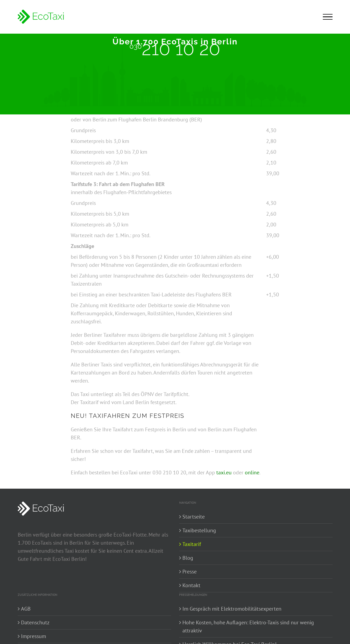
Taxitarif (192, 544)
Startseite (194, 517)
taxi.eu (224, 472)
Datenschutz (35, 622)
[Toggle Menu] (328, 17)
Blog (188, 558)
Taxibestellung (199, 530)
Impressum (33, 636)
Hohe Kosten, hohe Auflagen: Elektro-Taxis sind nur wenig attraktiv (248, 626)
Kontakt (191, 585)
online (252, 472)
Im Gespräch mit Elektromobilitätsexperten (232, 609)
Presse (190, 572)
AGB (26, 609)
